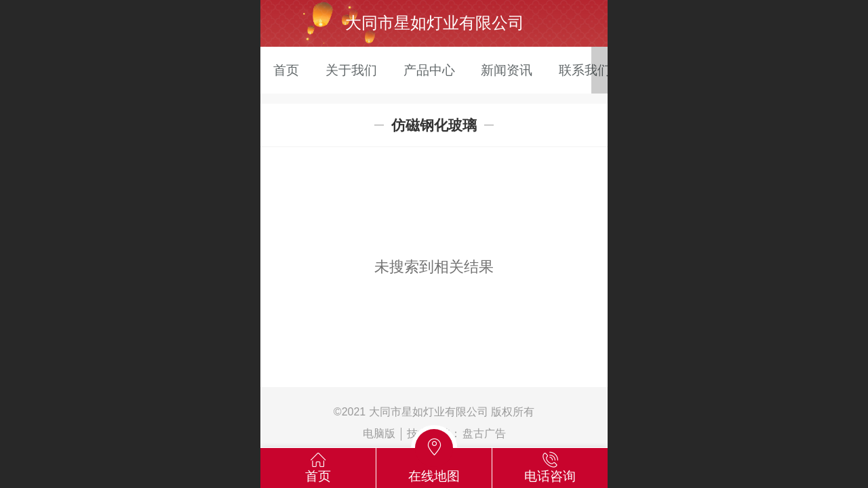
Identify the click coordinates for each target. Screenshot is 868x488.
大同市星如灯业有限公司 (435, 23)
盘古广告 (484, 433)
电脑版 (379, 433)
